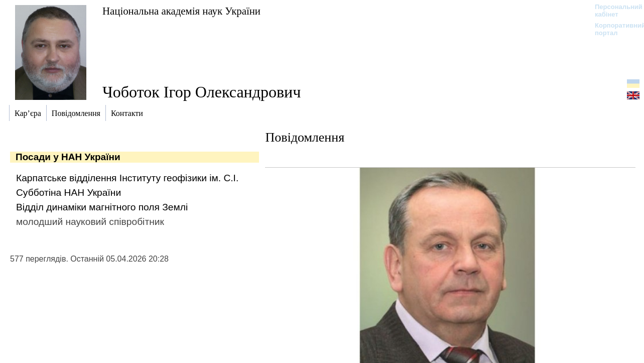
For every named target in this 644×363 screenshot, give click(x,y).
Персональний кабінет (614, 11)
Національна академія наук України (181, 11)
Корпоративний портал (614, 29)
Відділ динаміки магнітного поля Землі (102, 207)
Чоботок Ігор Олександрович (202, 92)
